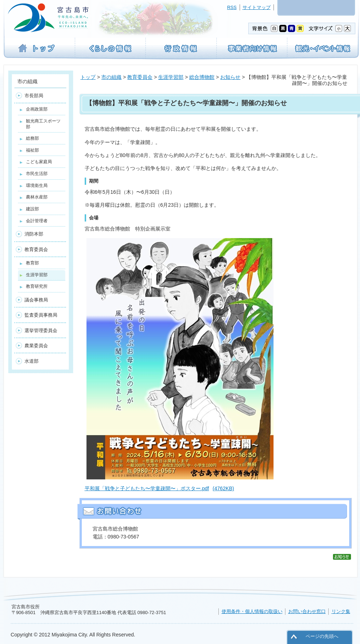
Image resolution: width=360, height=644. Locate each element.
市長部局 (34, 96)
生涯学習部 (171, 77)
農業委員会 (36, 346)
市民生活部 (37, 174)
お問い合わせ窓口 (307, 611)
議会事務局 (36, 300)
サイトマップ (257, 7)
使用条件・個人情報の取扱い (252, 611)
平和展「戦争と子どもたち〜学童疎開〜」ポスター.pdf (159, 488)
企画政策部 (37, 109)
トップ (88, 77)
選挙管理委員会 (41, 330)
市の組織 (111, 77)
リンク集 (341, 611)
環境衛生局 (37, 185)
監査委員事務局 (41, 315)
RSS (232, 7)
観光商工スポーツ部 (43, 124)
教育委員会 (140, 77)
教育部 (32, 263)
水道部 (32, 361)
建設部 (32, 209)
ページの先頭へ (322, 636)
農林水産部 (37, 197)
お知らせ (230, 77)
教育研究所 (37, 286)
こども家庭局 (39, 162)
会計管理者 (37, 221)
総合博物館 (202, 77)
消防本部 (34, 234)
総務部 (32, 138)
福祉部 (32, 150)
